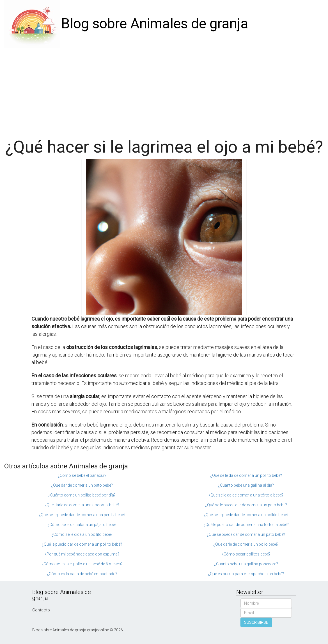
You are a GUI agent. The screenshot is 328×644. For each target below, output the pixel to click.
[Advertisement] (164, 90)
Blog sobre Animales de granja (155, 24)
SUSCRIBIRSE (256, 622)
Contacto (41, 610)
